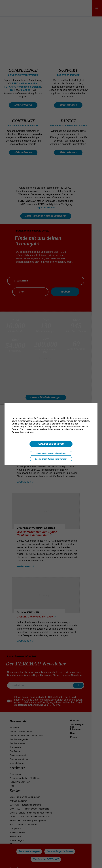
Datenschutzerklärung (23, 432)
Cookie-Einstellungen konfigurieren (51, 459)
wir (79, 421)
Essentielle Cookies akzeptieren (51, 453)
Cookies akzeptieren (51, 444)
